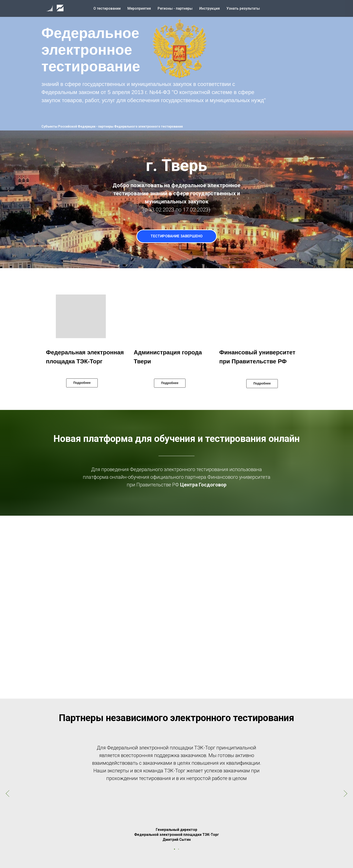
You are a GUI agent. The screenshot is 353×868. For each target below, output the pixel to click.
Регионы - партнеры (175, 8)
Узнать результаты (243, 8)
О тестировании (107, 8)
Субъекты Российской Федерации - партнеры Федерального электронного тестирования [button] (112, 126)
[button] (178, 50)
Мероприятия (139, 8)
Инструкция (209, 8)
